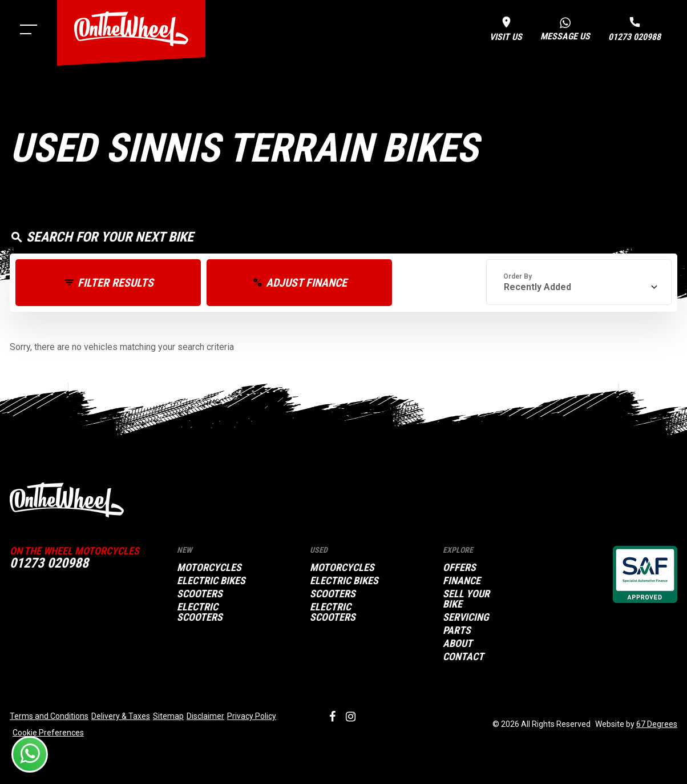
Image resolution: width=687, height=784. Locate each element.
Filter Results (116, 283)
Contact (463, 657)
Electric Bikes (211, 581)
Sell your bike (466, 599)
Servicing (466, 617)
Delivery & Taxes (121, 716)
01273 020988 (49, 563)
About (458, 644)
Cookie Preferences (48, 733)
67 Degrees (657, 724)
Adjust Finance (306, 283)
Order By (518, 276)
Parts (457, 630)
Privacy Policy (252, 716)
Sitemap (168, 716)
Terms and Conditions (49, 716)
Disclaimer (205, 716)
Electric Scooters (200, 612)
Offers (459, 568)
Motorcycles (209, 568)
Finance (462, 581)
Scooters (200, 594)
